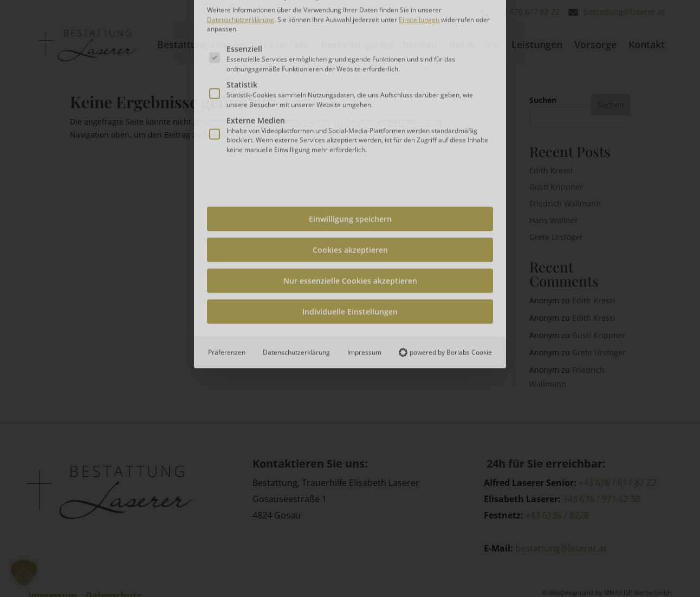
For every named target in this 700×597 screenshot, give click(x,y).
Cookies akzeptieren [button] (350, 121)
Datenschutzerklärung (296, 223)
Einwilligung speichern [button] (350, 90)
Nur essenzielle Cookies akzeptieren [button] (350, 151)
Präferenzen (227, 223)
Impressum (364, 223)
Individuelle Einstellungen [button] (350, 182)
